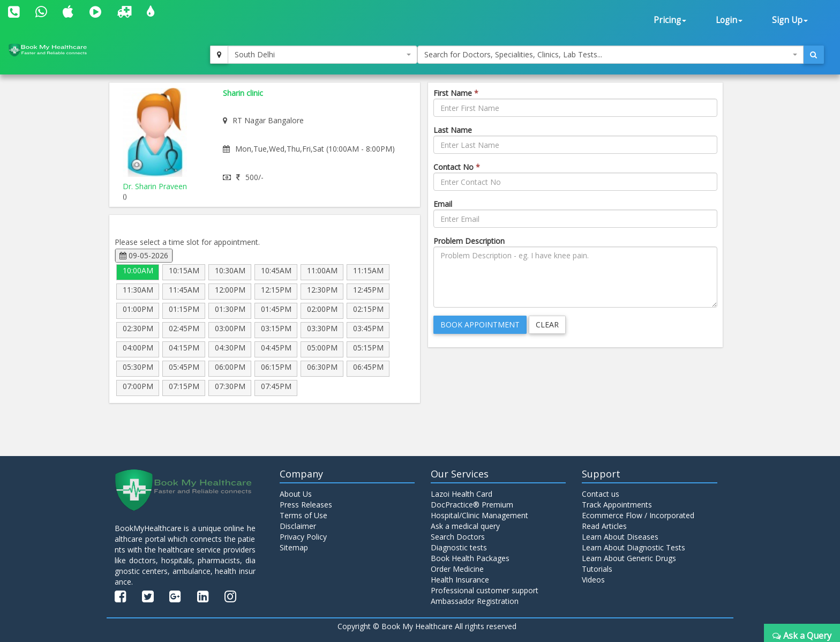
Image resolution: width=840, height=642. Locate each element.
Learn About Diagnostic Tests (633, 547)
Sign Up (790, 20)
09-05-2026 (144, 255)
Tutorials (597, 569)
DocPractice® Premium (472, 505)
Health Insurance (460, 580)
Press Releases (306, 505)
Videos (593, 580)
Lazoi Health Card (462, 494)
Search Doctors (458, 537)
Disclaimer (298, 526)
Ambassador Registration (475, 601)
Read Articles (604, 526)
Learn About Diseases (620, 537)
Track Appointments (617, 505)
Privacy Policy (303, 537)
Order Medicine (457, 569)
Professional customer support (485, 590)
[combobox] (322, 55)
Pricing (670, 20)
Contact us (601, 494)
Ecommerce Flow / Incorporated (638, 515)
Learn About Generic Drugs (629, 558)
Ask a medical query (465, 526)
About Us (296, 494)
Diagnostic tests (459, 547)
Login (729, 20)
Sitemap (294, 547)
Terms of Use (303, 515)
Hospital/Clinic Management (479, 515)
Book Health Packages (470, 558)
